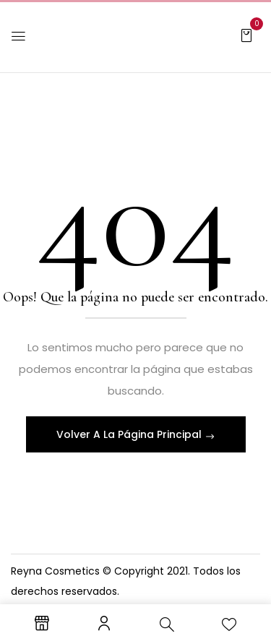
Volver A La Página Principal (130, 434)
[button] (246, 35)
